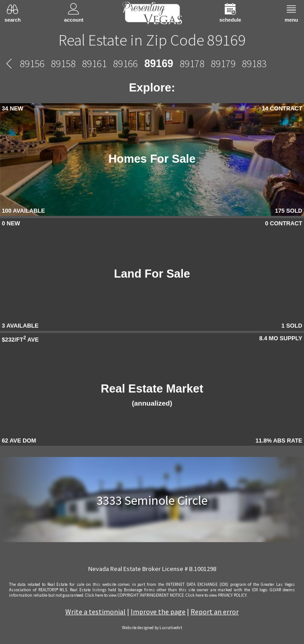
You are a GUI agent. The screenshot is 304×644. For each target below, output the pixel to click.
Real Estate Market (152, 395)
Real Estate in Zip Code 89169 (152, 40)
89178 (192, 63)
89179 (223, 63)
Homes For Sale (152, 159)
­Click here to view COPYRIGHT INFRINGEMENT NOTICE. (135, 595)
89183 (254, 63)
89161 (94, 63)
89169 (159, 64)
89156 (32, 63)
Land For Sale (152, 274)
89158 (63, 63)
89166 (125, 63)
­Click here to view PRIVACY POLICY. (216, 595)
